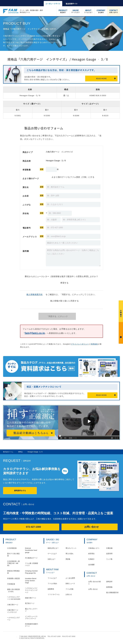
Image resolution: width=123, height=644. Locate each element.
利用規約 (94, 344)
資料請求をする (20, 491)
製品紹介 (63, 11)
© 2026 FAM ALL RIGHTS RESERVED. (32, 638)
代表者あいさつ (94, 548)
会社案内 (101, 11)
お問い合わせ (114, 11)
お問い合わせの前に (95, 583)
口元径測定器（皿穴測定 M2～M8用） (13, 563)
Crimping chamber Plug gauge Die (31, 572)
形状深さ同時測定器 (13, 572)
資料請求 (121, 332)
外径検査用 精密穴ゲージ (31, 625)
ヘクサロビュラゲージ (13, 619)
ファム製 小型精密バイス (31, 564)
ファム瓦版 (69, 589)
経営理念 (91, 554)
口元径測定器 (12, 548)
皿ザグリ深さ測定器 (13, 555)
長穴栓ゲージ (30, 603)
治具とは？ (52, 559)
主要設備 (109, 548)
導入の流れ (69, 554)
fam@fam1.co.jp (35, 333)
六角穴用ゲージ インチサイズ (13, 611)
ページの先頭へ (119, 638)
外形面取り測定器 (13, 578)
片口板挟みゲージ (31, 558)
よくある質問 (70, 578)
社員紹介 (91, 559)
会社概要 (91, 565)
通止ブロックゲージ (31, 610)
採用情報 (109, 587)
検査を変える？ (53, 548)
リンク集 (109, 559)
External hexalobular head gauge (31, 550)
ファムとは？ (88, 11)
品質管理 (109, 554)
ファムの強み (52, 583)
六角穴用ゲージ (13, 605)
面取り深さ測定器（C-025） (13, 590)
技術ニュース (70, 583)
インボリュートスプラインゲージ (31, 618)
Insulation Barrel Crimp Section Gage (31, 581)
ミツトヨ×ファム (54, 594)
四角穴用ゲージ (30, 598)
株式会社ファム (10, 637)
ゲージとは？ (76, 11)
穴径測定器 (11, 584)
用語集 (68, 559)
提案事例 (51, 589)
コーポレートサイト (53, 4)
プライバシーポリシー (80, 344)
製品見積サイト (72, 4)
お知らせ (69, 594)
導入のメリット (71, 548)
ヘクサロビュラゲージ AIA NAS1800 (14, 598)
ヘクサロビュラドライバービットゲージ (31, 590)
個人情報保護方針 (35, 294)
